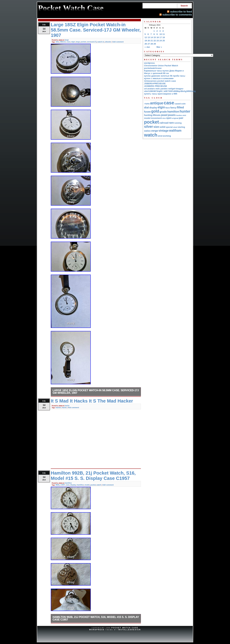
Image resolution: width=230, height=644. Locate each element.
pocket (83, 42)
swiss (147, 131)
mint (184, 115)
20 (149, 41)
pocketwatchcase (153, 68)
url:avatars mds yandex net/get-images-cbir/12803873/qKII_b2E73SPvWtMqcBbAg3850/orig (170, 90)
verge (155, 131)
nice (164, 118)
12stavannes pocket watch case (160, 81)
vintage (163, 131)
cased (178, 104)
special (169, 127)
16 (158, 37)
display (73, 485)
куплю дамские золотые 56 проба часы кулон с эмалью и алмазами (165, 77)
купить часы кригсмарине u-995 (161, 94)
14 (152, 37)
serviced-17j (92, 42)
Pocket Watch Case (125, 628)
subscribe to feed (181, 12)
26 (146, 44)
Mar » (159, 47)
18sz (57, 42)
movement (156, 118)
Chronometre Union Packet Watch (161, 66)
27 (149, 44)
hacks (67, 406)
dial (146, 107)
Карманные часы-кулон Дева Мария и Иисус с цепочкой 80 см (164, 72)
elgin (73, 42)
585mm (63, 42)
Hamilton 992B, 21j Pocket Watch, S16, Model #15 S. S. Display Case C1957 (96, 618)
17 (161, 37)
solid (162, 127)
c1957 (63, 485)
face (168, 108)
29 (155, 44)
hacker (58, 408)
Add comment (118, 42)
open (169, 118)
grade (163, 112)
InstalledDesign (129, 630)
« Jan (147, 47)
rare (171, 123)
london (179, 115)
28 (152, 44)
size (156, 127)
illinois (157, 115)
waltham (175, 130)
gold (155, 111)
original (175, 118)
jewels (172, 115)
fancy (173, 108)
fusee (147, 112)
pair (181, 118)
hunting (148, 115)
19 (146, 41)
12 (146, 37)
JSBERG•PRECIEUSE (155, 84)
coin (183, 104)
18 (164, 37)
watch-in (101, 42)
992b (57, 485)
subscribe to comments (177, 15)
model (87, 485)
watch (99, 485)
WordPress (97, 630)
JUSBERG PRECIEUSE (156, 86)
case (68, 42)
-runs (147, 104)
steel (175, 127)
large (67, 40)
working (167, 136)
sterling (182, 127)
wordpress (149, 63)
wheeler (108, 42)
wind (160, 136)
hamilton (68, 483)
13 (149, 37)
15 (155, 37)
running (178, 123)
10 (161, 34)
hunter (185, 111)
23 (158, 41)
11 (164, 34)
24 (161, 41)
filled (180, 107)
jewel (164, 115)
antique (157, 103)
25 (164, 41)
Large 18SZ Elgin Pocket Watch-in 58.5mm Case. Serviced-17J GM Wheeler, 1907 (96, 392)
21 (152, 41)
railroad (164, 123)
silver (149, 127)
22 (155, 41)
